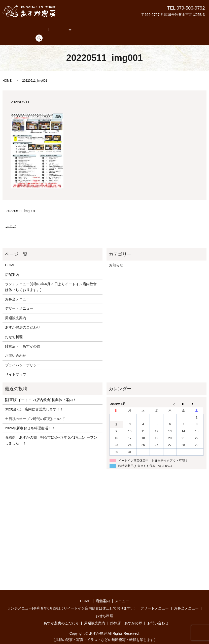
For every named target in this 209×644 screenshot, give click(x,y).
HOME (13, 30)
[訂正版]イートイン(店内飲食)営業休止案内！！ (42, 392)
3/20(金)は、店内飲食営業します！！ (34, 402)
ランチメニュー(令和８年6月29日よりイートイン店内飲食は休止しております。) (51, 279)
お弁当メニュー (17, 291)
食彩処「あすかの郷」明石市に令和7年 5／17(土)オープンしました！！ (51, 433)
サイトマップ (16, 367)
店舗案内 (30, 30)
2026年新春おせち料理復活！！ (30, 420)
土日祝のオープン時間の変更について (35, 411)
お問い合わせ (179, 30)
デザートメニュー (19, 301)
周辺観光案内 (116, 30)
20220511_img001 (21, 203)
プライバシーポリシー (23, 357)
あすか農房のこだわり (83, 30)
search (197, 30)
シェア (11, 218)
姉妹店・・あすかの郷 (23, 338)
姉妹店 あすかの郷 (147, 30)
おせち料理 (14, 329)
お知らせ (116, 257)
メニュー (49, 30)
